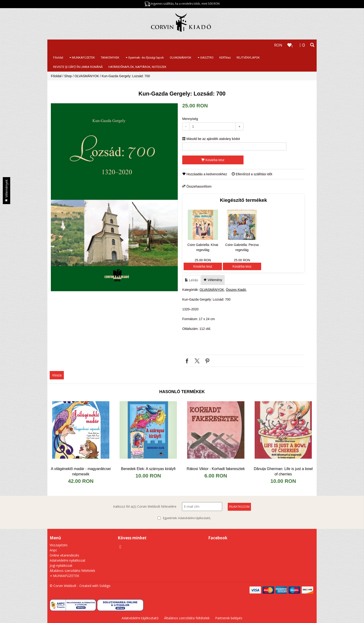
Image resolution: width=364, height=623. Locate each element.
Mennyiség (190, 119)
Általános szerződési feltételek (72, 571)
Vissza (57, 375)
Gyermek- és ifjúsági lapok (145, 58)
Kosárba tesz (213, 160)
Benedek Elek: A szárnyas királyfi (148, 469)
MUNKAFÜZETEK (82, 58)
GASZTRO (206, 58)
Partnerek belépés (229, 618)
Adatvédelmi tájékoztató (194, 518)
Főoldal (58, 58)
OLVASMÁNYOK (180, 58)
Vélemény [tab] (213, 280)
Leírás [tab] (191, 280)
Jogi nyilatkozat (61, 565)
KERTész (225, 58)
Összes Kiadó (236, 290)
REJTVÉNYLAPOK (248, 58)
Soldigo (105, 586)
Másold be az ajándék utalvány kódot (211, 139)
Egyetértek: (187, 518)
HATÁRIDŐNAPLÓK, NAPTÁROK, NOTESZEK (137, 67)
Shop (68, 76)
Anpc (53, 550)
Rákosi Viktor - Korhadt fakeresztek (216, 469)
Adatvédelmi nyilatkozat (68, 560)
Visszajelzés (59, 545)
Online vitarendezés (64, 555)
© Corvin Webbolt (63, 586)
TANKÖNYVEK (110, 58)
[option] (114, 197)
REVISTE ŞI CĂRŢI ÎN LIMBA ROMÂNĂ (78, 67)
